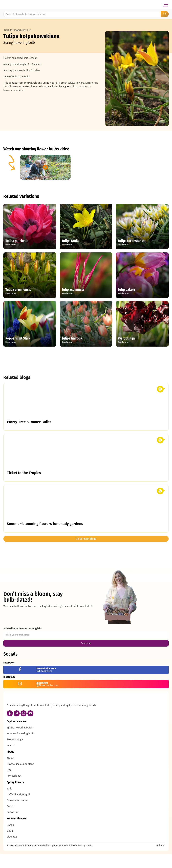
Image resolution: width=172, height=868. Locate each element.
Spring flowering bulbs (20, 742)
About (10, 773)
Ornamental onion (17, 815)
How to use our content (20, 779)
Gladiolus (12, 851)
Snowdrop (13, 827)
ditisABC (161, 860)
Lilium (10, 845)
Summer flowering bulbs (21, 748)
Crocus (11, 821)
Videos (10, 760)
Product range (15, 754)
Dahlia (10, 840)
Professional (14, 790)
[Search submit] (165, 14)
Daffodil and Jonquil (18, 809)
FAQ (9, 784)
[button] (166, 5)
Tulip (9, 803)
